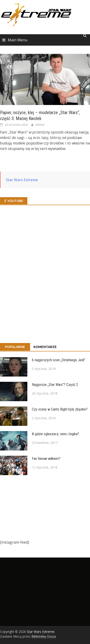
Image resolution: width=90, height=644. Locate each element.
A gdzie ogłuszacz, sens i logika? (55, 434)
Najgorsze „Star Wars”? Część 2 (55, 385)
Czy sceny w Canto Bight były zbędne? (60, 409)
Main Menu (18, 40)
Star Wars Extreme (22, 180)
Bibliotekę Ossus (44, 636)
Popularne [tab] (15, 347)
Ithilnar (40, 125)
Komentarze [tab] (45, 347)
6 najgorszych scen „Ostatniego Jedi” (59, 360)
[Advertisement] (43, 507)
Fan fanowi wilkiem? (46, 459)
